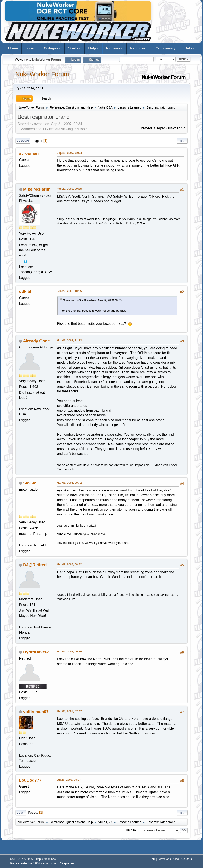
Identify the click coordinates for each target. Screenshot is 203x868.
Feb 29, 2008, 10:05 (69, 291)
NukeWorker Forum (42, 74)
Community (165, 48)
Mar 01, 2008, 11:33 (69, 340)
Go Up (21, 813)
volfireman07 (36, 712)
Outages (51, 48)
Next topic (177, 128)
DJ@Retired (35, 565)
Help (92, 48)
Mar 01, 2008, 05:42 (69, 483)
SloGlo (30, 483)
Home (13, 48)
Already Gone (36, 341)
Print (182, 141)
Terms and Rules (168, 859)
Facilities (138, 48)
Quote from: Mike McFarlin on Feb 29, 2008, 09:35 (92, 300)
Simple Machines (45, 859)
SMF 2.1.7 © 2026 (21, 859)
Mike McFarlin (37, 189)
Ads (189, 48)
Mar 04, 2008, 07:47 (69, 711)
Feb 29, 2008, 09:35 (69, 189)
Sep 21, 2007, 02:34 (69, 153)
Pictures (113, 48)
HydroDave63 (36, 652)
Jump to (130, 830)
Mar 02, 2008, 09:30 (69, 651)
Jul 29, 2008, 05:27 (69, 780)
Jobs (30, 48)
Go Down (23, 141)
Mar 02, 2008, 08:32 (69, 564)
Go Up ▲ (187, 859)
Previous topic (153, 128)
